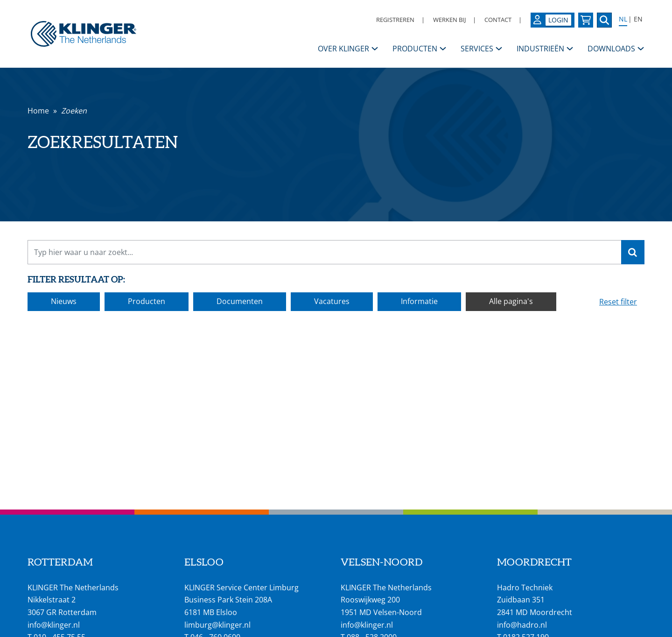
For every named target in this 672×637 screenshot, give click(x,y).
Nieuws (64, 301)
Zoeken (74, 111)
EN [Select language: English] (638, 19)
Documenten (240, 301)
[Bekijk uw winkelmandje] (586, 20)
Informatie (419, 301)
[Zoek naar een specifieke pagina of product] (604, 20)
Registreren (395, 20)
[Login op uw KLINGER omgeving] (553, 20)
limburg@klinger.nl (217, 625)
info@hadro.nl (522, 625)
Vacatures (332, 301)
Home (38, 111)
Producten (147, 301)
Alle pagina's (511, 301)
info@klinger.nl (54, 625)
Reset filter (618, 302)
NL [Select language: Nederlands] (623, 19)
